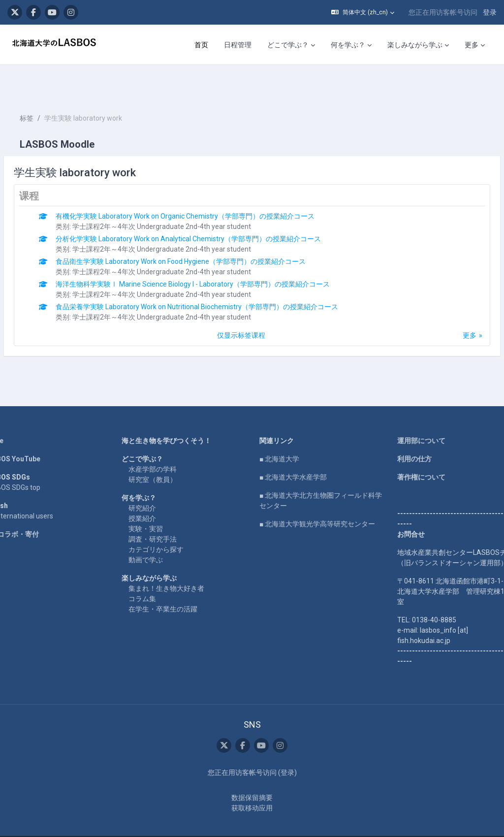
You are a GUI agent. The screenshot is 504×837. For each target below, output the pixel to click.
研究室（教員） (164, 450)
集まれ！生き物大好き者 (178, 559)
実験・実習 (157, 499)
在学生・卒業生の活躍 (175, 579)
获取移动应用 (252, 789)
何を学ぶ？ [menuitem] (348, 45)
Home (17, 411)
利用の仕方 (403, 429)
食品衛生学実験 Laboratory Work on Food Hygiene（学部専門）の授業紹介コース (204, 232)
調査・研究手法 (164, 510)
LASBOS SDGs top (36, 458)
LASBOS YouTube (36, 429)
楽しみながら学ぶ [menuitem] (415, 45)
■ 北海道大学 (279, 429)
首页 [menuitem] (201, 45)
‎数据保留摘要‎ (252, 778)
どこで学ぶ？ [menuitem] (288, 45)
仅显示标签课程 (241, 306)
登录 (490, 12)
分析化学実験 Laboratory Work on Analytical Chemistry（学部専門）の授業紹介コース (212, 209)
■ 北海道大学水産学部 (293, 448)
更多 (446, 306)
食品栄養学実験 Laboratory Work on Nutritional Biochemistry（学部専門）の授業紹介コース (220, 277)
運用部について (409, 411)
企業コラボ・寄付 (35, 505)
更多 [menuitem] (472, 45)
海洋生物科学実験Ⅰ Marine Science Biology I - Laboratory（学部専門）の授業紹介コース (216, 255)
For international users (42, 486)
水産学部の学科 (164, 440)
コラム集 (154, 569)
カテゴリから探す (168, 520)
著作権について (409, 448)
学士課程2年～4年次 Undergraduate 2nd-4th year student (185, 197)
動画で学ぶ (157, 530)
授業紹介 (154, 489)
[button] (363, 12)
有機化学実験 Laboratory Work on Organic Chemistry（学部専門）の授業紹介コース (209, 187)
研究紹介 (154, 479)
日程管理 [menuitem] (238, 45)
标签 (50, 89)
